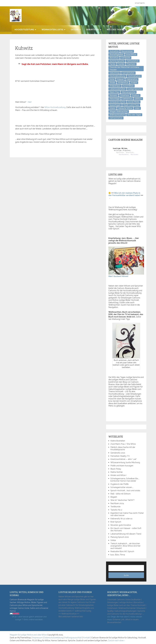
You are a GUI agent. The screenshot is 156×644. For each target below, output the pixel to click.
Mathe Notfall (116, 472)
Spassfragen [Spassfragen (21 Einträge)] (115, 105)
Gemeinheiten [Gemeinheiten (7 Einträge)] (128, 73)
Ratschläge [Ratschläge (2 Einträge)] (115, 99)
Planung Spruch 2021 (120, 537)
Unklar (113, 540)
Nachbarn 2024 (117, 503)
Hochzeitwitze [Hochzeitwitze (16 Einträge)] (134, 76)
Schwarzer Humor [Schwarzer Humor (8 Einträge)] (118, 102)
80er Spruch (116, 522)
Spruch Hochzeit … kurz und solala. (125, 491)
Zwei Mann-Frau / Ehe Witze (123, 444)
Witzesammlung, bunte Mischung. (125, 462)
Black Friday (116, 469)
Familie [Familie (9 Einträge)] (121, 64)
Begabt (114, 497)
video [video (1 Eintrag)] (137, 108)
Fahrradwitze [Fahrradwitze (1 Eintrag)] (133, 61)
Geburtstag (93, 30)
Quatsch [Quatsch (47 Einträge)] (136, 95)
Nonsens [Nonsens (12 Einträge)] (113, 95)
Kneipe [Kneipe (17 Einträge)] (134, 83)
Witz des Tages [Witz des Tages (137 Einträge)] (134, 115)
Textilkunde (115, 507)
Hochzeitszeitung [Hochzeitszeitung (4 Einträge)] (117, 76)
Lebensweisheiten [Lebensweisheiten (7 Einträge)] (118, 89)
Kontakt (87, 638)
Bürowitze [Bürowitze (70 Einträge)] (114, 58)
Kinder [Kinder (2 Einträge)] (112, 83)
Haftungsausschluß (73, 638)
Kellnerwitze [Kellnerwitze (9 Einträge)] (132, 79)
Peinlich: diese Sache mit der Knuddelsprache (123, 448)
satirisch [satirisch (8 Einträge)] (138, 99)
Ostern (75, 30)
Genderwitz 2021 (118, 453)
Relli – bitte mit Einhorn (120, 494)
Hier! (30, 102)
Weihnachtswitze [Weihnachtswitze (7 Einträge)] (117, 115)
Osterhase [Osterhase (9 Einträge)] (125, 95)
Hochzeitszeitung (24, 30)
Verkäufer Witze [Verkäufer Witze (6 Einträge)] (125, 108)
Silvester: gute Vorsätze (121, 525)
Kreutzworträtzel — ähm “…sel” (124, 459)
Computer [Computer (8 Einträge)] (126, 58)
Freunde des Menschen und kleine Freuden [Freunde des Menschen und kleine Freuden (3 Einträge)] (124, 68)
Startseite (140, 3)
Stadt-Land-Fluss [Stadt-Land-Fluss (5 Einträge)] (131, 105)
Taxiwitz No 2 (116, 510)
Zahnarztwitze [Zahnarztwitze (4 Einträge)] (116, 118)
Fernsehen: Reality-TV (120, 456)
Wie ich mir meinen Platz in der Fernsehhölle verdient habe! (124, 194)
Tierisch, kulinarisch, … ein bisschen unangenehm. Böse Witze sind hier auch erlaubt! (125, 546)
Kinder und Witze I (118, 475)
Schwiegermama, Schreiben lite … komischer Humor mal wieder (125, 480)
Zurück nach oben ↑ (117, 640)
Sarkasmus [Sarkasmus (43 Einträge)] (127, 99)
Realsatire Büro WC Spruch (122, 551)
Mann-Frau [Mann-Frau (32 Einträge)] (114, 92)
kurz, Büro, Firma (118, 555)
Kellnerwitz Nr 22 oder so (121, 519)
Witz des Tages (115, 30)
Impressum (38, 638)
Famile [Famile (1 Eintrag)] (113, 64)
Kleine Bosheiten (118, 441)
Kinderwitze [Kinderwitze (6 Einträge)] (123, 83)
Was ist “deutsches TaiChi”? (122, 500)
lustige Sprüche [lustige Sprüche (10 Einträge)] (135, 89)
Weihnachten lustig (52, 30)
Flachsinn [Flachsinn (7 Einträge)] (131, 64)
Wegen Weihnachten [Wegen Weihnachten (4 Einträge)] (119, 111)
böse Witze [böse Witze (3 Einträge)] (131, 54)
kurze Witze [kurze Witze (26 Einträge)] (128, 86)
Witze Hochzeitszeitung (55, 107)
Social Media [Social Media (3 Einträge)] (134, 102)
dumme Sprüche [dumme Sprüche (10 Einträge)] (117, 61)
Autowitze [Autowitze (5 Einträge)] (114, 51)
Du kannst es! (136, 30)
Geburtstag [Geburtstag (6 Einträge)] (115, 73)
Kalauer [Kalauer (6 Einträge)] (120, 79)
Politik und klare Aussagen (122, 466)
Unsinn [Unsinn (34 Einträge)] (113, 108)
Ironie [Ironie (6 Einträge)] (112, 79)
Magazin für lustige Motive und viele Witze (28, 635)
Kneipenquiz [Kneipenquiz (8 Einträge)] (115, 86)
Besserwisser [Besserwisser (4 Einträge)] (127, 51)
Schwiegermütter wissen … (122, 487)
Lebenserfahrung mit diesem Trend (126, 534)
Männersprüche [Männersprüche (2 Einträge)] (129, 92)
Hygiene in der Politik (120, 484)
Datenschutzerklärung (54, 638)
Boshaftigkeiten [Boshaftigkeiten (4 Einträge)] (116, 54)
